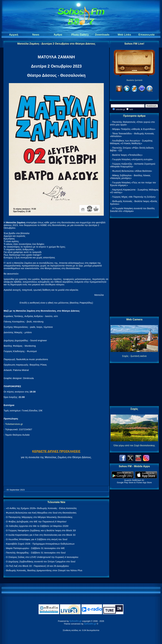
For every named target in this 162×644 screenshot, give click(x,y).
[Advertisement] (134, 268)
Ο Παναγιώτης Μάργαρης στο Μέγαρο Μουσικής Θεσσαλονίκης (39, 517)
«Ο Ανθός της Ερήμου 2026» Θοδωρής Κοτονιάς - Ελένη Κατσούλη (41, 508)
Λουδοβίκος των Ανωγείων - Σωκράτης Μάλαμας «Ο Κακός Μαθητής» (131, 142)
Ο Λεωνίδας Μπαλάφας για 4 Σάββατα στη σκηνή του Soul (37, 539)
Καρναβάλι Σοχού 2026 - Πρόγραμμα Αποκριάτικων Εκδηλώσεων (40, 544)
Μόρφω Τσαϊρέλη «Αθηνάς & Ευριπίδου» (134, 129)
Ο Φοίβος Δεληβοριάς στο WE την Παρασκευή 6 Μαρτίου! (36, 521)
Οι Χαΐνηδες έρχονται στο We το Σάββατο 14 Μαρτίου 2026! (37, 526)
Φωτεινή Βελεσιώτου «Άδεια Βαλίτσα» (132, 171)
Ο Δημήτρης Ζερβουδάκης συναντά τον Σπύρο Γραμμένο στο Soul (41, 561)
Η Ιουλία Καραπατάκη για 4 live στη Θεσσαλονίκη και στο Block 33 (41, 535)
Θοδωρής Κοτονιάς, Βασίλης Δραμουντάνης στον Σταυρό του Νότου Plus (44, 570)
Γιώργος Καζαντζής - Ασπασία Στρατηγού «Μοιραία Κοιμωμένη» (133, 165)
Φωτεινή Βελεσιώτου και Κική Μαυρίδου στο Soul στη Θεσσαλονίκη (41, 513)
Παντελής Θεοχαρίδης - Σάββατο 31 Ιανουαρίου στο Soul (36, 553)
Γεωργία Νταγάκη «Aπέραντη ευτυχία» (132, 159)
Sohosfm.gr (76, 621)
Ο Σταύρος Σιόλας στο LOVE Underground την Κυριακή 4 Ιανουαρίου (42, 557)
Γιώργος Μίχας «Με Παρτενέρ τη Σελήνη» (134, 197)
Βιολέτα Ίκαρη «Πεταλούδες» (127, 155)
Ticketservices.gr (14, 424)
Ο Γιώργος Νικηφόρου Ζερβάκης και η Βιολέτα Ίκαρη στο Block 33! (41, 530)
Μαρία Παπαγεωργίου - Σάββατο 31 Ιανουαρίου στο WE (35, 548)
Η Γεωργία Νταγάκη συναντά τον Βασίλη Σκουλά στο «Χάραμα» (132, 210)
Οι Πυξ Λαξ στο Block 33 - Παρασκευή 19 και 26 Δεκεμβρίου (37, 566)
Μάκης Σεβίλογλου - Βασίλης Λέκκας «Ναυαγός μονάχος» (130, 177)
